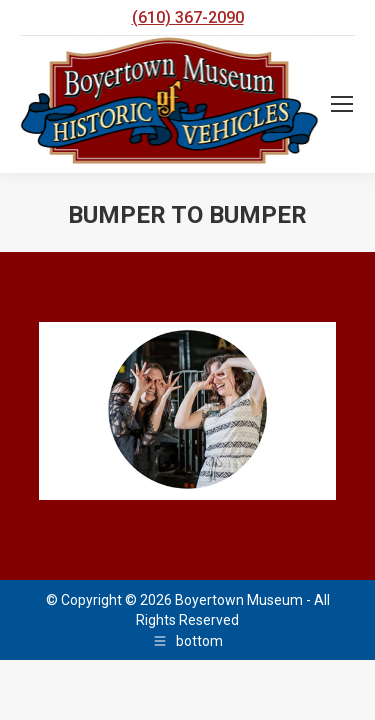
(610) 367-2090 (188, 17)
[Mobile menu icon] (342, 104)
